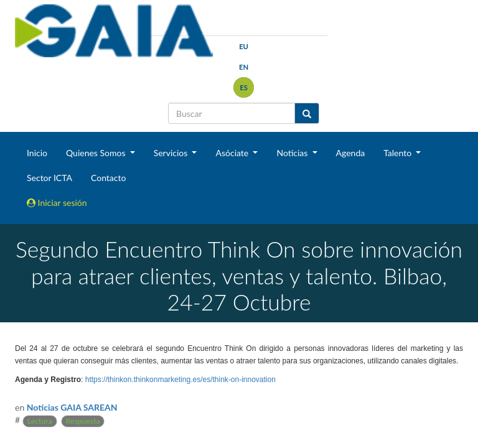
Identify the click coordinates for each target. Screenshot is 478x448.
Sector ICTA (49, 178)
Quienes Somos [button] (97, 153)
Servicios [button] (172, 153)
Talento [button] (399, 153)
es (244, 87)
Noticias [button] (293, 153)
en (244, 67)
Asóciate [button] (233, 153)
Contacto (108, 178)
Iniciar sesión (57, 203)
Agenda (351, 153)
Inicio (37, 153)
